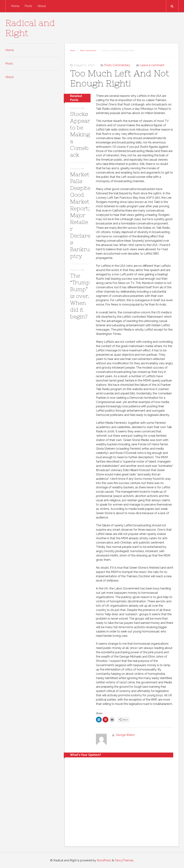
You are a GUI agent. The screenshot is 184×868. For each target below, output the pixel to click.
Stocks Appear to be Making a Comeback (80, 134)
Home (15, 6)
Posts (28, 6)
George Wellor (125, 735)
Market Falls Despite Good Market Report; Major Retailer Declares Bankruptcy (80, 215)
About (42, 6)
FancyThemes (124, 860)
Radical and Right (30, 28)
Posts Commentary (88, 50)
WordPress (104, 860)
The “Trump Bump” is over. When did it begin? (80, 296)
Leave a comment (152, 65)
